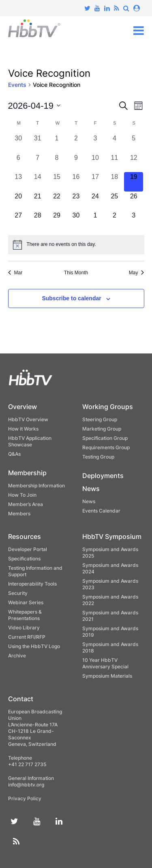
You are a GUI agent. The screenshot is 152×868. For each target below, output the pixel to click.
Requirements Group (106, 447)
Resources (25, 536)
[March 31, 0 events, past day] (37, 143)
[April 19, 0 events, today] (134, 182)
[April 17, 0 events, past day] (95, 182)
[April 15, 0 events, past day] (57, 182)
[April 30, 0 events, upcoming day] (76, 220)
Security (18, 593)
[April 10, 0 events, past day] (95, 163)
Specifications (24, 559)
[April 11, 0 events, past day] (115, 163)
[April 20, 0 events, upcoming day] (18, 201)
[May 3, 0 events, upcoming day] (134, 220)
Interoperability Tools (32, 584)
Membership (27, 473)
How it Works (23, 429)
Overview (22, 407)
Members (19, 514)
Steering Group (100, 419)
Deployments (103, 476)
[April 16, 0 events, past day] (76, 182)
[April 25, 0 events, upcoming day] (115, 201)
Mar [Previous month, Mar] (15, 273)
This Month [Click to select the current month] (76, 273)
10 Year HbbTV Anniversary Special (105, 663)
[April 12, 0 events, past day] (134, 163)
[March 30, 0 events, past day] (18, 143)
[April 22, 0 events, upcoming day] (57, 201)
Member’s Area (26, 504)
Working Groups (108, 407)
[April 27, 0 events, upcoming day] (18, 220)
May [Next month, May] (137, 273)
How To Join (22, 495)
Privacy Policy (25, 798)
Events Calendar (101, 511)
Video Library (24, 628)
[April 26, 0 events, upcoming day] (134, 201)
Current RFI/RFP (27, 637)
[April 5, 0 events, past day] (134, 143)
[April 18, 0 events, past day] (115, 182)
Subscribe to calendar (71, 298)
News (91, 489)
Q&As (14, 454)
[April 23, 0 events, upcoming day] (76, 201)
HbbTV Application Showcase (30, 441)
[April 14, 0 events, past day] (37, 182)
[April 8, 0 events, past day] (57, 163)
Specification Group (105, 438)
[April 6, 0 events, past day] (18, 163)
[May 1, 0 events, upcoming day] (95, 220)
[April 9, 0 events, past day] (76, 163)
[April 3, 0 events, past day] (95, 143)
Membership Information (36, 486)
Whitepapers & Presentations (25, 615)
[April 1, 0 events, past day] (57, 143)
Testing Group (98, 457)
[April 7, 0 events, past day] (37, 163)
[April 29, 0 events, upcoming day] (57, 220)
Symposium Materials (107, 676)
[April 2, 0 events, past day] (76, 143)
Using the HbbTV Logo (34, 646)
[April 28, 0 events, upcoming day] (37, 220)
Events (17, 85)
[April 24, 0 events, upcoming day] (95, 201)
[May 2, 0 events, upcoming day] (115, 220)
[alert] (76, 245)
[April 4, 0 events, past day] (115, 143)
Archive (17, 656)
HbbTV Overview (28, 419)
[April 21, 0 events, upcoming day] (37, 201)
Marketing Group (102, 429)
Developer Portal (28, 549)
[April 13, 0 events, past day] (18, 182)
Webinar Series (26, 602)
